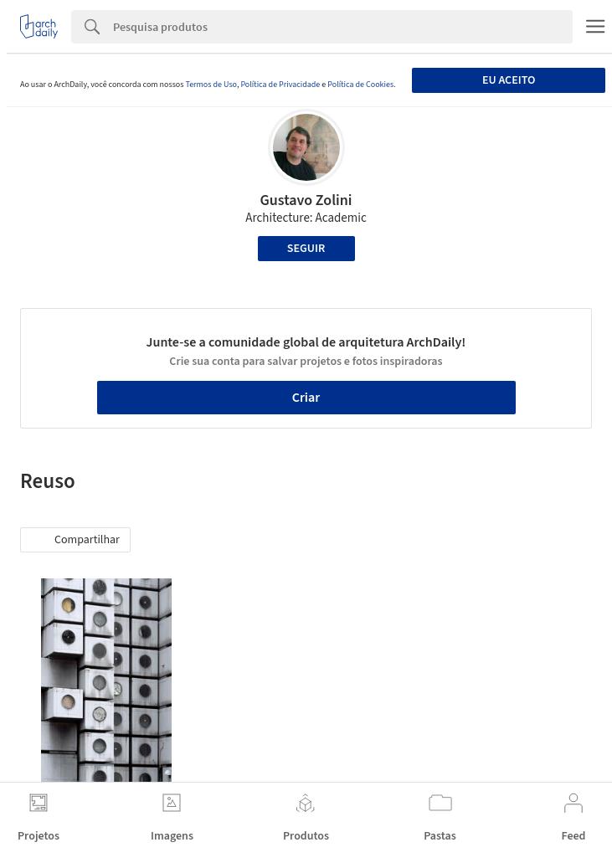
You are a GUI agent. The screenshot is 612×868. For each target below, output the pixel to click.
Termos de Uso (211, 85)
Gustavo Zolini (306, 200)
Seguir (306, 249)
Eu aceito (509, 80)
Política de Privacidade (280, 85)
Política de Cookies (360, 85)
